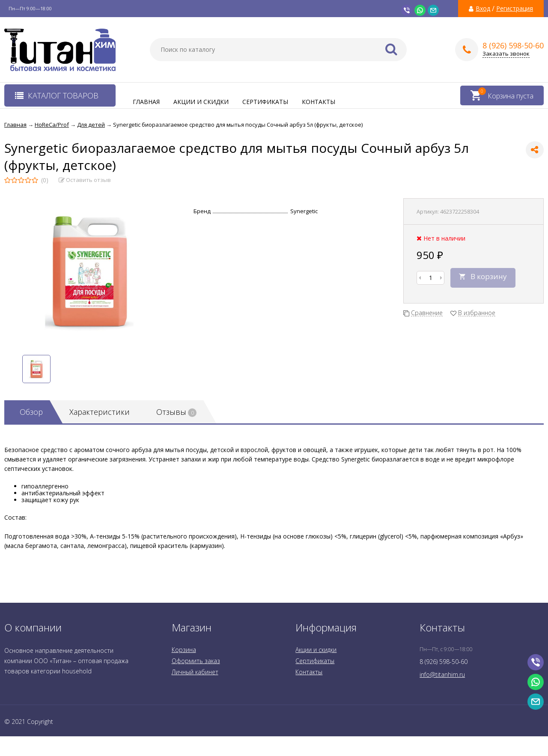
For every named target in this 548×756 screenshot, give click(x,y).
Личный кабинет (195, 672)
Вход (483, 9)
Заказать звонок (506, 54)
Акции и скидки (201, 102)
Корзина (184, 650)
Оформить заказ (196, 661)
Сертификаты (265, 102)
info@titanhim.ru (442, 674)
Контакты (319, 102)
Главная (146, 102)
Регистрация (515, 9)
